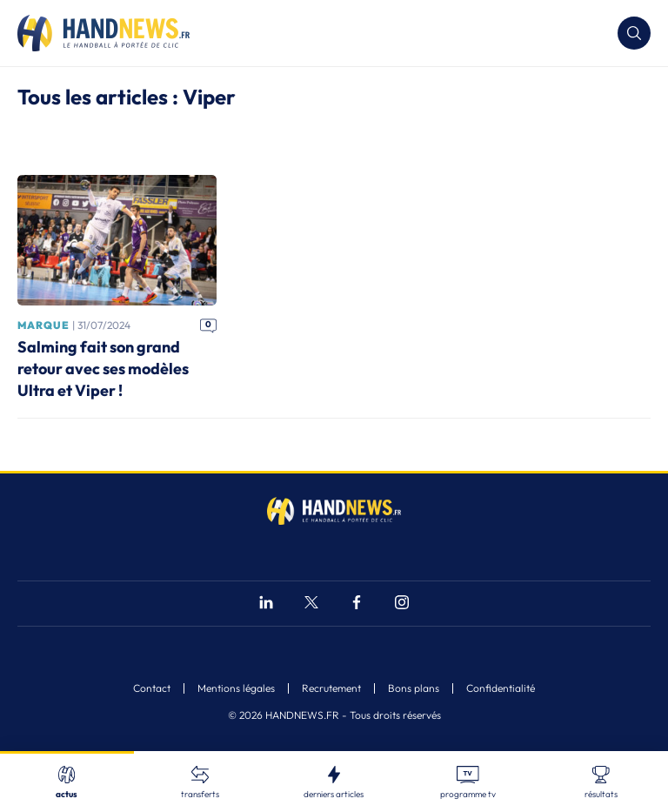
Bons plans (414, 688)
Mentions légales (236, 688)
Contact (152, 688)
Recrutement (331, 688)
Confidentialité (501, 688)
